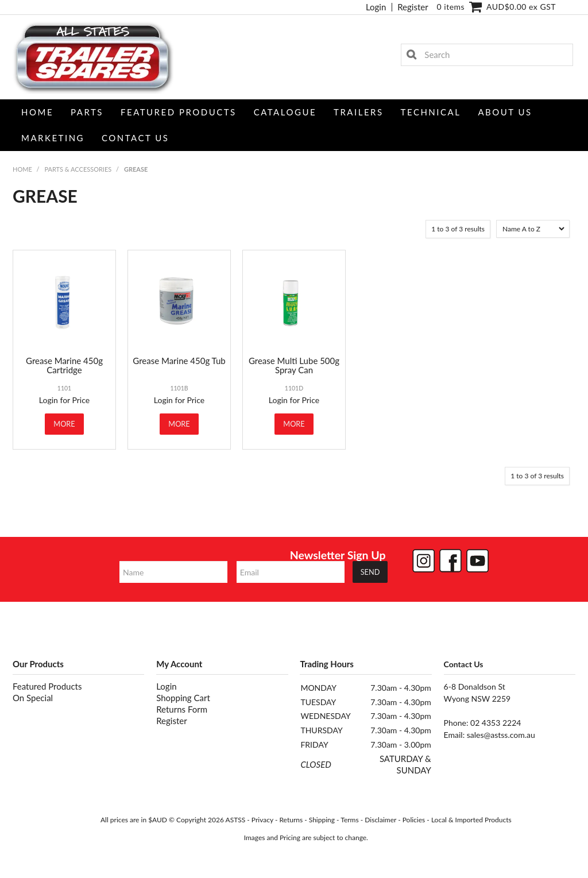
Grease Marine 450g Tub (179, 361)
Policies (414, 820)
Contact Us (135, 138)
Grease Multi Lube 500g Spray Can (294, 365)
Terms (349, 820)
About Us (505, 112)
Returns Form (182, 709)
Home (37, 112)
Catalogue (285, 112)
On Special (33, 698)
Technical (431, 112)
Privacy (262, 820)
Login (376, 7)
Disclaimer (380, 820)
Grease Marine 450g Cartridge (64, 365)
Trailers (359, 112)
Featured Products (179, 112)
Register (413, 7)
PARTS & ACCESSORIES (78, 169)
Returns (291, 820)
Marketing (53, 138)
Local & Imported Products (471, 820)
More (64, 424)
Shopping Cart (183, 698)
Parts (87, 112)
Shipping (322, 820)
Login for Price (64, 400)
